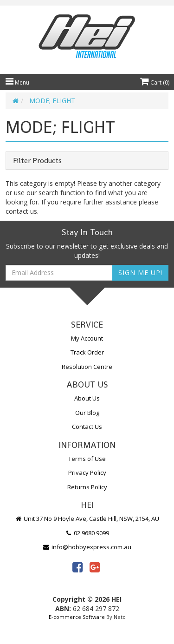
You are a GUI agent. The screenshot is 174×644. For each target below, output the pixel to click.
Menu (17, 82)
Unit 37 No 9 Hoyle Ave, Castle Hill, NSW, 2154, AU (87, 519)
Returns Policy (87, 487)
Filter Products (37, 161)
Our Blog (87, 413)
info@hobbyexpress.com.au (87, 547)
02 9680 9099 (87, 533)
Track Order (87, 352)
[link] (77, 567)
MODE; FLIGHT (52, 101)
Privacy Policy (87, 473)
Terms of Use (87, 459)
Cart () (155, 82)
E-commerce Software (77, 617)
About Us (87, 398)
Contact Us (87, 427)
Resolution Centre (87, 367)
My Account (87, 338)
